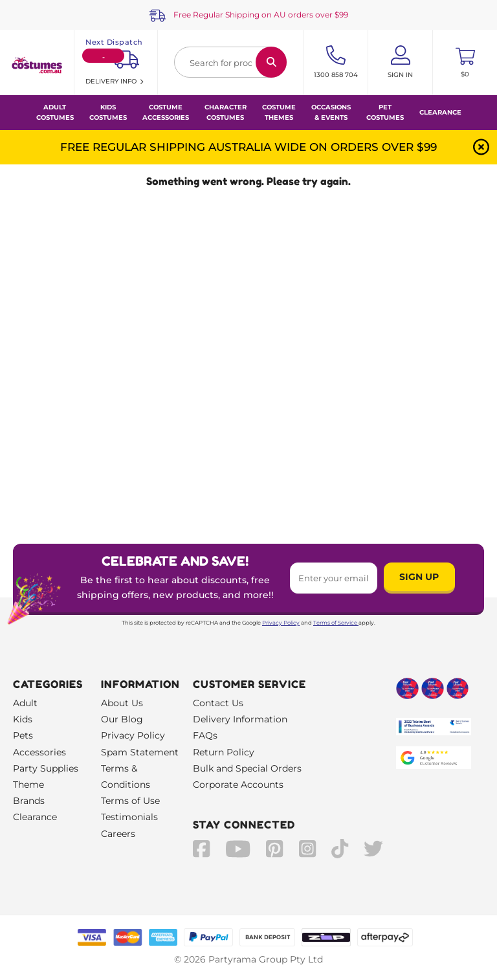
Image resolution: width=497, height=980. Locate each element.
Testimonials (129, 817)
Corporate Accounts (238, 785)
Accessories (39, 752)
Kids (23, 719)
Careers (118, 834)
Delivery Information (240, 719)
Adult (25, 703)
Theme (28, 785)
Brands (29, 801)
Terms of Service (336, 623)
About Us (122, 703)
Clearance (440, 112)
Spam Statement (140, 752)
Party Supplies (46, 768)
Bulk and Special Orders (247, 768)
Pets (23, 735)
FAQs (205, 735)
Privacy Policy (281, 623)
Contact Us (218, 703)
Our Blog (122, 719)
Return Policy (224, 752)
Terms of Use (130, 801)
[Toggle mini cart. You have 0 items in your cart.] (465, 62)
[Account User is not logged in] (400, 62)
